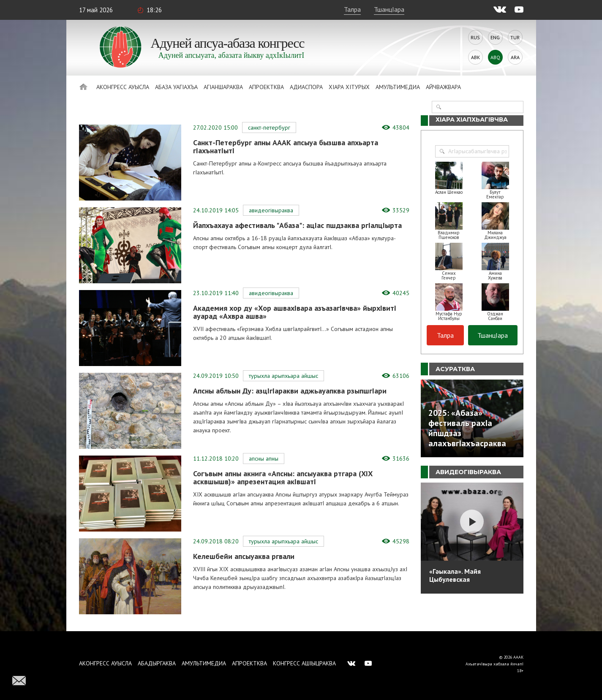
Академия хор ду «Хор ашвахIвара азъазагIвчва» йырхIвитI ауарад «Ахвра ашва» (295, 312)
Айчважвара (443, 87)
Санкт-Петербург (269, 128)
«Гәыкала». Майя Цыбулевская (455, 575)
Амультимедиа (398, 87)
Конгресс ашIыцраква (304, 663)
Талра (352, 9)
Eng (495, 37)
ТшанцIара (389, 9)
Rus (475, 37)
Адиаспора (306, 87)
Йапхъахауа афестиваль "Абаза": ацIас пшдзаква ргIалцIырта (297, 225)
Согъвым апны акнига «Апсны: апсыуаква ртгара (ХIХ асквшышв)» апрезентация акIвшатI (283, 478)
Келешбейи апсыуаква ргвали (244, 556)
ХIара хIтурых (349, 87)
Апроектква (266, 87)
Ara (515, 57)
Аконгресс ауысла (123, 87)
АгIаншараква (223, 87)
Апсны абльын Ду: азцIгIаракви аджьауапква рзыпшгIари (290, 391)
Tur (515, 37)
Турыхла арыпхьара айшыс (283, 376)
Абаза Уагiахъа (176, 87)
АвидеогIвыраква (271, 210)
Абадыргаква (157, 663)
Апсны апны (264, 459)
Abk (475, 57)
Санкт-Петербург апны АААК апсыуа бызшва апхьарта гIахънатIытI (286, 147)
